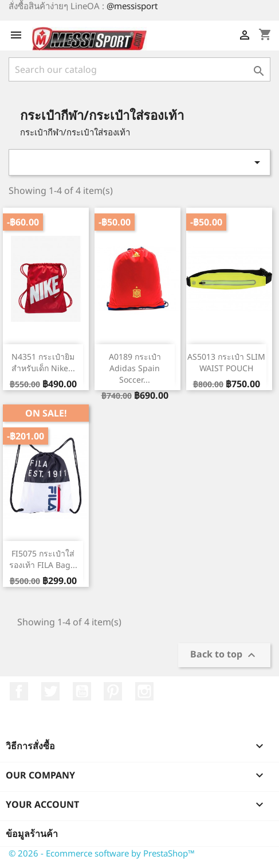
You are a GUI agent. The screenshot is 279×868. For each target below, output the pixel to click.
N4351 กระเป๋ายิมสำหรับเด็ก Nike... (43, 362)
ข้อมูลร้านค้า (32, 834)
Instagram (144, 691)
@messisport (132, 6)
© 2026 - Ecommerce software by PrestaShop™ (102, 853)
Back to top (224, 655)
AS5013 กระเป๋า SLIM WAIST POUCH (226, 362)
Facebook (19, 691)
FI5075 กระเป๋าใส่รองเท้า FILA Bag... (43, 559)
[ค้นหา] (139, 69)
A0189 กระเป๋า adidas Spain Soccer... (135, 368)
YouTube (82, 691)
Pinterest (113, 691)
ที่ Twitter (50, 691)
